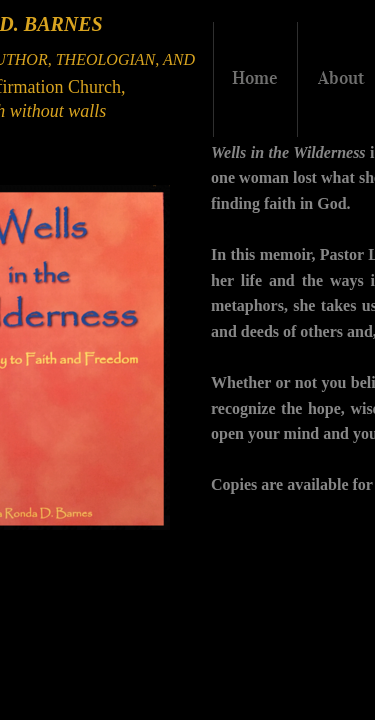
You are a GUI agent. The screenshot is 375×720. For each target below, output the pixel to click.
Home (255, 78)
